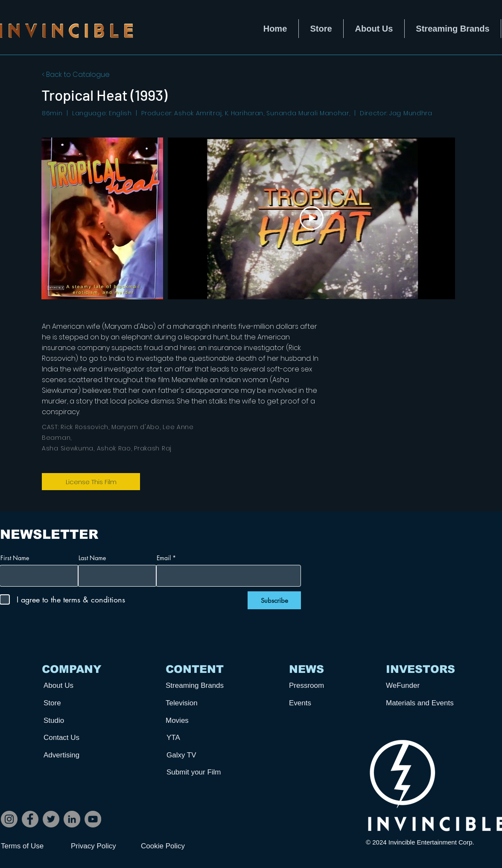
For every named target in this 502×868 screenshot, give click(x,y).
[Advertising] (75, 755)
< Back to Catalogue (76, 75)
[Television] (197, 703)
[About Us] (75, 685)
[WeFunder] (417, 685)
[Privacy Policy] (101, 846)
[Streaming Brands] (197, 685)
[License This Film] (91, 482)
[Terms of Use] (31, 846)
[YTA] (198, 738)
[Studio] (75, 720)
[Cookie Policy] (171, 846)
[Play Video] (312, 218)
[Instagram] (9, 819)
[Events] (321, 703)
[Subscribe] (274, 600)
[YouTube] (93, 819)
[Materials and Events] (423, 703)
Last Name (92, 558)
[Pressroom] (321, 685)
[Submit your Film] (198, 772)
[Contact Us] (75, 738)
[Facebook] (30, 819)
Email (164, 558)
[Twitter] (51, 819)
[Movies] (197, 720)
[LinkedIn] (72, 819)
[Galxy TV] (198, 755)
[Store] (75, 703)
